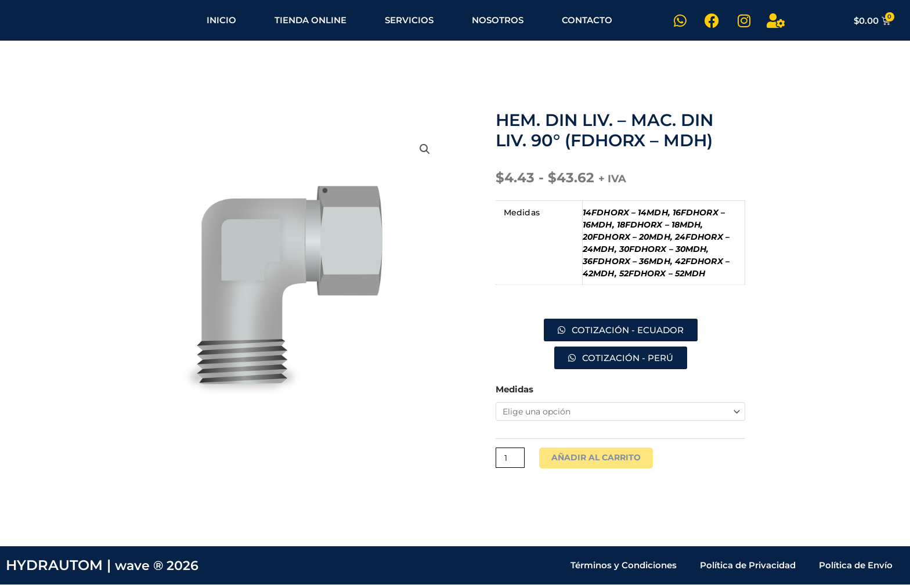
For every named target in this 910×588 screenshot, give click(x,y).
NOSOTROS (498, 20)
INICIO (221, 20)
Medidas (514, 389)
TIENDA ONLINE (310, 20)
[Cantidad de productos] (511, 461)
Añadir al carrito (600, 461)
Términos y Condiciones (624, 569)
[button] (424, 152)
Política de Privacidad (748, 569)
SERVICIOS (409, 20)
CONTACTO (587, 20)
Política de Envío (856, 569)
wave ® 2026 (160, 569)
